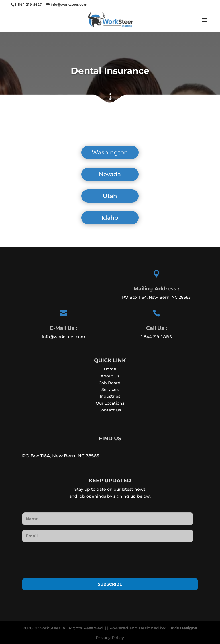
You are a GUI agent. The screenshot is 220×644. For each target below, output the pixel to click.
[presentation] (66, 558)
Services (110, 389)
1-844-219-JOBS (156, 337)
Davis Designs (182, 628)
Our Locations (110, 403)
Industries (110, 396)
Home (110, 369)
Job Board (110, 383)
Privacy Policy (110, 638)
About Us (110, 376)
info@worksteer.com (63, 337)
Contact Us (110, 410)
